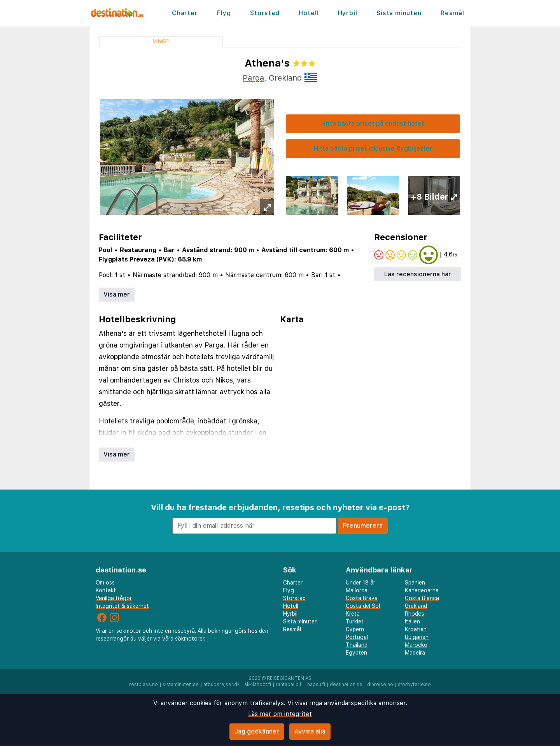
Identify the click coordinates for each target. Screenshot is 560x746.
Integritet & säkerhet (122, 606)
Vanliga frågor (114, 598)
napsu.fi (316, 685)
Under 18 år (360, 583)
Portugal (357, 637)
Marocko (416, 645)
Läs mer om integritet (280, 714)
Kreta (353, 614)
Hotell (309, 13)
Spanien (415, 583)
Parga (253, 78)
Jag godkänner (257, 731)
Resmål (452, 13)
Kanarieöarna (422, 590)
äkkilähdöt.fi (258, 685)
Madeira (415, 653)
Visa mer (117, 294)
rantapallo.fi (289, 685)
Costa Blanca (422, 598)
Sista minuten (399, 13)
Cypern (355, 629)
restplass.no (143, 685)
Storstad (265, 13)
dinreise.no (380, 685)
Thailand (357, 645)
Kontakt (106, 590)
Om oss (105, 583)
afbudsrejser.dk (221, 685)
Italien (412, 621)
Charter (185, 13)
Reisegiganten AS (289, 678)
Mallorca (357, 590)
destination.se (346, 685)
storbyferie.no (414, 685)
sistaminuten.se (181, 685)
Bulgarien (417, 637)
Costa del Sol (363, 606)
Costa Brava (362, 598)
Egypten (356, 653)
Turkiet (355, 621)
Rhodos (415, 614)
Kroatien (416, 629)
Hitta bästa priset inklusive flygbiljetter (373, 148)
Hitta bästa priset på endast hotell (373, 124)
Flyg (224, 13)
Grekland (416, 606)
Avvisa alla (310, 731)
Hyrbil (348, 13)
